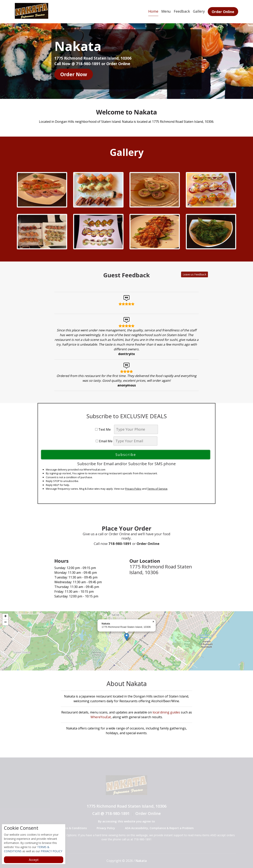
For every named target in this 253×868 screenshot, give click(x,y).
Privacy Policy (133, 489)
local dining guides (166, 712)
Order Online (223, 12)
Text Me (104, 429)
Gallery (199, 11)
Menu (166, 11)
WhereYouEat (101, 717)
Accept (34, 860)
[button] (127, 637)
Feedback (182, 11)
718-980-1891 (123, 539)
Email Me (104, 441)
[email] (135, 441)
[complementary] (126, 641)
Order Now (74, 74)
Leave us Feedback (162, 275)
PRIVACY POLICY (51, 851)
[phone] (136, 429)
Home (153, 11)
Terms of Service (157, 489)
